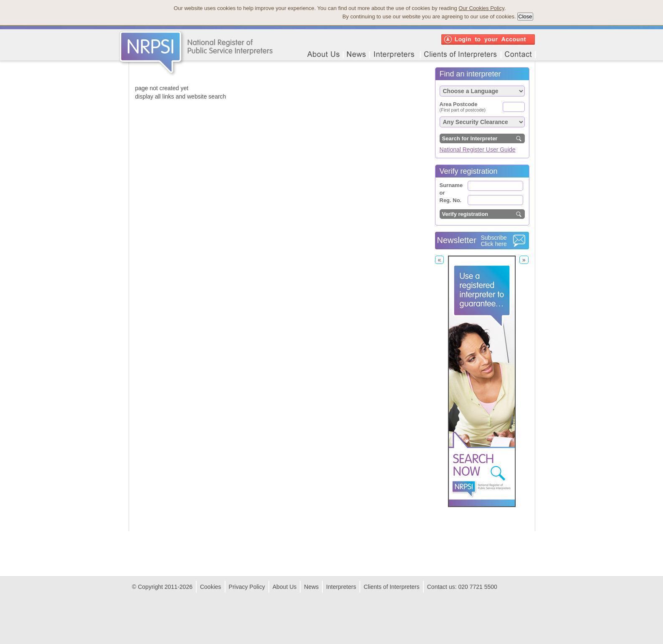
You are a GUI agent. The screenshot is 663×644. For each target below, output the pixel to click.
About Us (285, 587)
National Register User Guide (478, 150)
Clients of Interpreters (392, 587)
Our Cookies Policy (481, 8)
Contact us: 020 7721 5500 (462, 587)
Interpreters (341, 587)
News (311, 587)
